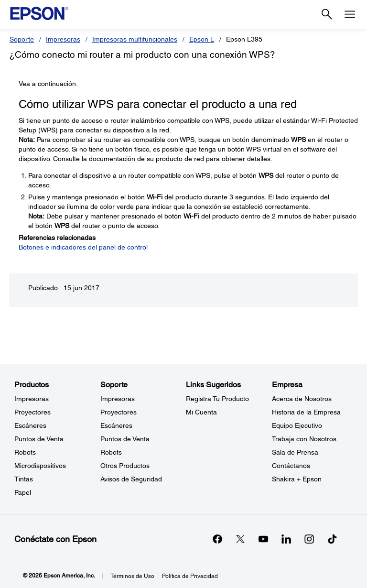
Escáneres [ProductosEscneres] (30, 425)
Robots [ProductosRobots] (25, 452)
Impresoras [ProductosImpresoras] (32, 399)
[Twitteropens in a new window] (240, 539)
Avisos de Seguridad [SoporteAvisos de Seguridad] (131, 479)
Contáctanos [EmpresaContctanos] (291, 466)
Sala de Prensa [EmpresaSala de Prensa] (295, 452)
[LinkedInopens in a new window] (286, 539)
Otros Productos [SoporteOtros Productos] (125, 466)
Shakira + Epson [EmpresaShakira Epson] (297, 479)
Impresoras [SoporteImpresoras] (118, 399)
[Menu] (350, 14)
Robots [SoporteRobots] (111, 452)
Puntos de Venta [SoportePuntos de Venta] (125, 439)
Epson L (202, 39)
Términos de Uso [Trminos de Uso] (132, 576)
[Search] (327, 14)
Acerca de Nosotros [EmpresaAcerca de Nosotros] (302, 399)
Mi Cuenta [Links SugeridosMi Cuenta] (201, 412)
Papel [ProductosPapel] (23, 492)
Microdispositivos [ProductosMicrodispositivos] (40, 466)
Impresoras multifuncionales (135, 39)
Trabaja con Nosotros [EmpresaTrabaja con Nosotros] (304, 439)
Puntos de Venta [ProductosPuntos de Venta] (39, 439)
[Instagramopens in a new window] (309, 539)
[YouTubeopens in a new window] (263, 539)
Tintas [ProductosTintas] (24, 479)
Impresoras (63, 39)
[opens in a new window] (332, 539)
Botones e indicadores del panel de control (83, 247)
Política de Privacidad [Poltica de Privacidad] (190, 576)
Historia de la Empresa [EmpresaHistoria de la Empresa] (306, 412)
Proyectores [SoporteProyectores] (119, 412)
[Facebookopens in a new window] (217, 539)
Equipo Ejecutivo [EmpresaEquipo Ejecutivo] (297, 425)
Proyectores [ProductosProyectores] (32, 412)
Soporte (22, 39)
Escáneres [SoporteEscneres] (116, 425)
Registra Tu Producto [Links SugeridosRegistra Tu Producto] (217, 399)
